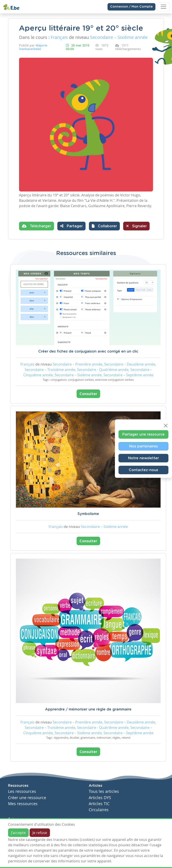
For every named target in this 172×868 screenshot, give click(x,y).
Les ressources (22, 791)
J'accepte (18, 833)
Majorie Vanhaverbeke (33, 47)
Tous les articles (104, 791)
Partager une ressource (143, 434)
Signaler (136, 226)
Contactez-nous (143, 470)
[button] (104, 226)
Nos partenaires (144, 446)
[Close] (166, 426)
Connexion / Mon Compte (131, 7)
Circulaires (99, 810)
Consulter (88, 394)
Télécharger (37, 226)
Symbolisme (88, 514)
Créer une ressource (27, 798)
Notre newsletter (143, 458)
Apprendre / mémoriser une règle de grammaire (88, 709)
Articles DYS (100, 798)
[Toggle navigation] (163, 7)
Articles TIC (99, 804)
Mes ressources (23, 804)
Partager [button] (71, 226)
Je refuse (40, 833)
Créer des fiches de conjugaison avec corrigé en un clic (88, 351)
